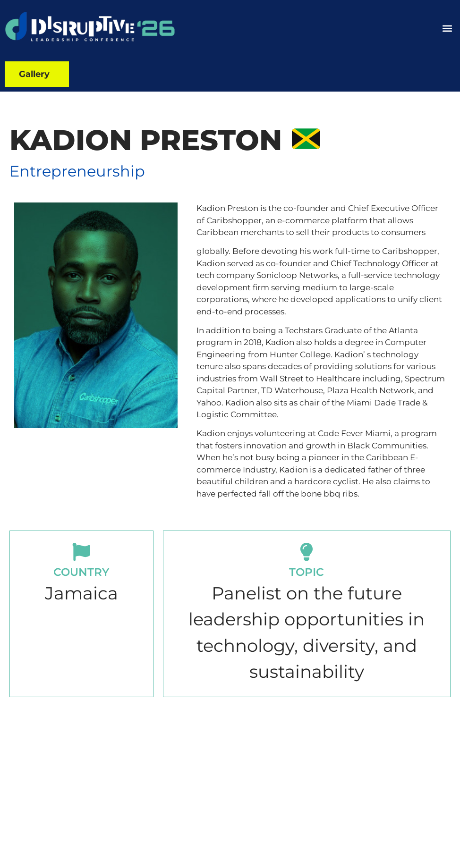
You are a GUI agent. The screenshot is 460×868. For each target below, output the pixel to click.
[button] (447, 29)
